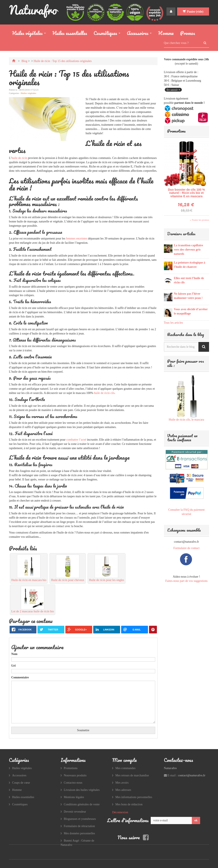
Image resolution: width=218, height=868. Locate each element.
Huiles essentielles (70, 33)
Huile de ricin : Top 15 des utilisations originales (63, 61)
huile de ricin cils (104, 393)
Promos (188, 33)
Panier (193, 12)
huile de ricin (19, 158)
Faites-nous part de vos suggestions (186, 581)
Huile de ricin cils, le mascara (186, 420)
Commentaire (20, 677)
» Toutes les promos (200, 220)
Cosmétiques (105, 34)
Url (13, 666)
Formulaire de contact (186, 548)
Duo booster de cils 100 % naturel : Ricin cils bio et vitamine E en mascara (186, 193)
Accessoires (138, 34)
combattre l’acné (76, 440)
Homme (166, 33)
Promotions (176, 131)
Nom (14, 654)
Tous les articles (174, 323)
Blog (24, 61)
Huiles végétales (27, 34)
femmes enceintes (77, 239)
